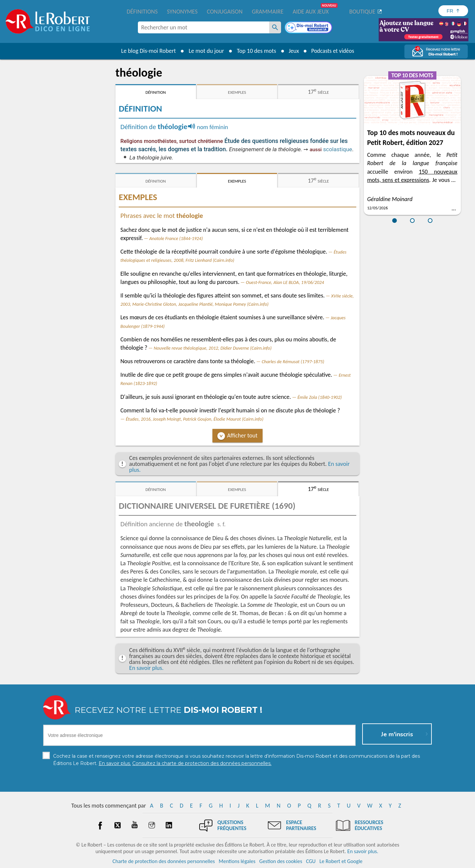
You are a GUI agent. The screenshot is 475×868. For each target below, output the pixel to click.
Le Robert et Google (341, 861)
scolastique (338, 149)
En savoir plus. (146, 668)
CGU (311, 861)
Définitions (142, 12)
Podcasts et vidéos (333, 51)
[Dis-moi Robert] (309, 28)
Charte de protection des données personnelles (164, 861)
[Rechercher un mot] (275, 27)
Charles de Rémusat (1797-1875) (293, 362)
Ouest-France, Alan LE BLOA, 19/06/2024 (285, 282)
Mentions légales (237, 861)
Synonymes (182, 12)
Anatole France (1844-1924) (176, 238)
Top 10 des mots (255, 51)
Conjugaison (225, 12)
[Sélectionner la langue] (453, 11)
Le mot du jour (205, 51)
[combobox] (204, 27)
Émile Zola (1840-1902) (320, 397)
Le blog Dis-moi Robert (147, 51)
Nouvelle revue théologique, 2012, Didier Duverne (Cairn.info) (213, 348)
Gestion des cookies (281, 861)
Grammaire (268, 12)
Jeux (293, 51)
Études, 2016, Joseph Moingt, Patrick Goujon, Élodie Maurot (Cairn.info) (194, 419)
